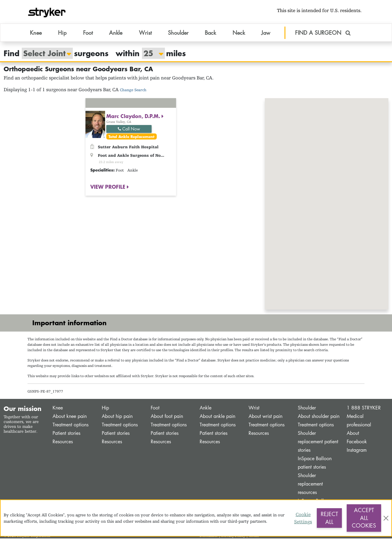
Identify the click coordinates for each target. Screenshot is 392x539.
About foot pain (167, 417)
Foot (155, 408)
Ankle (206, 408)
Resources (63, 442)
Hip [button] (62, 33)
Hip (105, 408)
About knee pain (70, 417)
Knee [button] (36, 33)
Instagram (357, 451)
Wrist (254, 408)
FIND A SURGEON (323, 33)
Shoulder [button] (178, 33)
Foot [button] (88, 33)
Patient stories (66, 434)
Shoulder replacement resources (310, 484)
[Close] (386, 518)
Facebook (357, 442)
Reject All (329, 518)
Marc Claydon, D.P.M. (134, 117)
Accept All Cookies (364, 518)
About (353, 434)
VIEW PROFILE (109, 187)
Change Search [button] (133, 90)
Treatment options (71, 425)
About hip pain (117, 417)
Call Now (129, 129)
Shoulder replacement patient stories (318, 442)
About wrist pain (265, 417)
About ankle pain (217, 417)
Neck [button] (239, 33)
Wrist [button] (145, 33)
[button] (327, 199)
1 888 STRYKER (364, 408)
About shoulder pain (319, 417)
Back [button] (210, 33)
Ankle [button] (116, 33)
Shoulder (307, 408)
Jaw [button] (266, 33)
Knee (58, 408)
